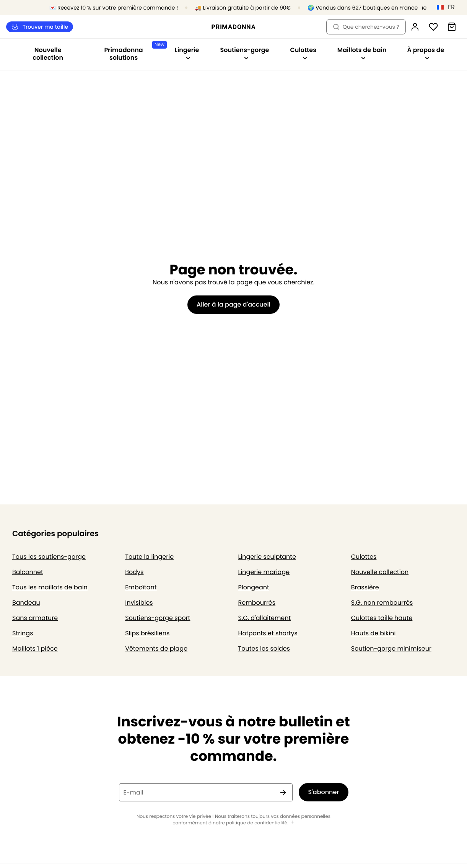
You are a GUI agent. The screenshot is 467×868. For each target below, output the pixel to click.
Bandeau (26, 603)
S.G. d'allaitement (265, 618)
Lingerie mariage (264, 572)
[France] (448, 7)
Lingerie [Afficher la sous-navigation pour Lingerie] (187, 53)
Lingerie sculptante (267, 557)
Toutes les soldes (264, 649)
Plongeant (254, 587)
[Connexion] (415, 27)
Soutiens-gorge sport (158, 618)
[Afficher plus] (292, 823)
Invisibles (139, 603)
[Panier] (452, 27)
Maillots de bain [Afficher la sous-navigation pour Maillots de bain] (362, 53)
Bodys (134, 572)
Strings (23, 633)
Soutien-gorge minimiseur (391, 649)
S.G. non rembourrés (382, 603)
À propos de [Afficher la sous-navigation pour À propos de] (426, 53)
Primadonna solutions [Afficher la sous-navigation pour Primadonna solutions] (134, 51)
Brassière (365, 587)
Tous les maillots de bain (50, 587)
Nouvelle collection (48, 54)
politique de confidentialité (257, 823)
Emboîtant (141, 587)
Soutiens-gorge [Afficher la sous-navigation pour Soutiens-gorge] (245, 53)
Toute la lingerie (149, 557)
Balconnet (28, 572)
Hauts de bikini (373, 633)
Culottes (364, 557)
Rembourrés (257, 603)
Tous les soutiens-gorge (49, 557)
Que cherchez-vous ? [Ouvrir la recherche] (366, 27)
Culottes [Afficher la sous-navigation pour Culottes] (303, 53)
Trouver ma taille (40, 27)
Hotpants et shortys (268, 633)
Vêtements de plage (156, 649)
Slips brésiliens (147, 633)
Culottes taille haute (382, 618)
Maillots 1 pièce (35, 649)
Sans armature (35, 618)
